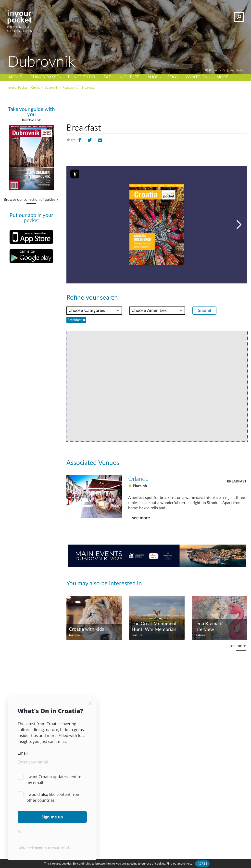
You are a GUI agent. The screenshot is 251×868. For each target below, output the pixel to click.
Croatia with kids (86, 629)
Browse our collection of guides (30, 200)
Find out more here (179, 864)
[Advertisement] (125, 102)
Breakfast (237, 481)
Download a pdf (31, 120)
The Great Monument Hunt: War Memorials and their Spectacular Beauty (154, 627)
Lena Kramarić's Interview (210, 627)
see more (141, 518)
